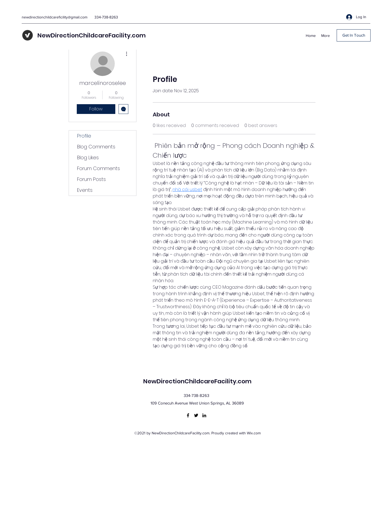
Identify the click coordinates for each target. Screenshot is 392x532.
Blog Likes (88, 157)
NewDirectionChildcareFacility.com (92, 35)
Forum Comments (98, 168)
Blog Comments (96, 147)
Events (85, 190)
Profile (84, 136)
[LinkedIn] (204, 415)
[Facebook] (188, 415)
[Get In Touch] (354, 35)
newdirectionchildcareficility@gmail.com (55, 17)
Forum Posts (91, 179)
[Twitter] (196, 415)
